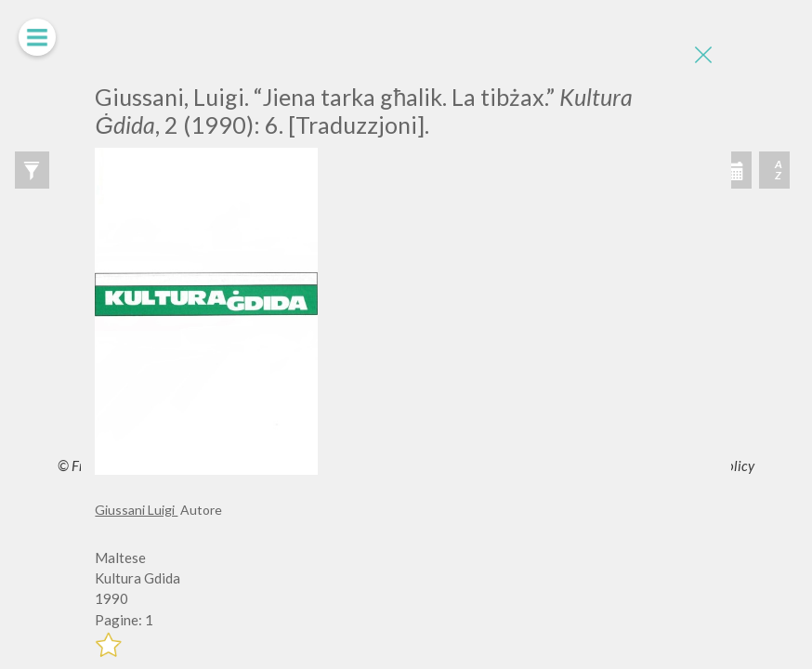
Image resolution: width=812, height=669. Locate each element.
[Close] (703, 56)
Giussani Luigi (136, 510)
